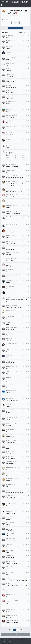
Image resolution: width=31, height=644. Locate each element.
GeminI (8, 435)
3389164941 (9, 484)
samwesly (8, 58)
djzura (7, 523)
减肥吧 (8, 63)
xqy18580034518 (10, 317)
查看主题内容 (6, 19)
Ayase (7, 264)
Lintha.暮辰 (9, 344)
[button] (25, 32)
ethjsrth (8, 496)
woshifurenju (9, 211)
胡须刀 (8, 140)
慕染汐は (8, 338)
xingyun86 (8, 15)
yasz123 (8, 236)
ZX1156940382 (9, 328)
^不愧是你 (8, 322)
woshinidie (9, 90)
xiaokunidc (9, 102)
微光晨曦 (8, 391)
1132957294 (9, 556)
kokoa (7, 69)
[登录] (2, 5)
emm (7, 286)
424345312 (9, 490)
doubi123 (8, 164)
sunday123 (9, 578)
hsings (8, 451)
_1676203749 (13, 600)
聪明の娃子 (9, 217)
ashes (7, 429)
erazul (7, 410)
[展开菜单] (3, 2)
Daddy (8, 230)
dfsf (7, 572)
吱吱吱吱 (8, 610)
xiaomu (8, 517)
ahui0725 (8, 36)
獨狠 (7, 550)
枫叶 (7, 132)
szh (7, 46)
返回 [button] (16, 634)
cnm (7, 567)
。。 (7, 121)
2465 (7, 589)
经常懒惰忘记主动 (10, 467)
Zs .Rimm (8, 504)
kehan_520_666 (10, 253)
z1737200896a (9, 462)
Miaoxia (8, 446)
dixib (7, 85)
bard (7, 399)
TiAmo (8, 533)
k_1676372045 (9, 620)
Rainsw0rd (9, 194)
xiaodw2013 (9, 615)
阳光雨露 (8, 512)
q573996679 (9, 305)
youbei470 (8, 441)
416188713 (9, 423)
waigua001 (9, 418)
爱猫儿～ (8, 595)
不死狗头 (8, 311)
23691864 (8, 41)
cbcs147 (8, 96)
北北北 (8, 404)
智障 (7, 241)
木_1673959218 (10, 479)
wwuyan (8, 562)
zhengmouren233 (10, 275)
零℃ (7, 110)
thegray (8, 333)
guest (7, 377)
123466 (8, 545)
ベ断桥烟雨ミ (9, 52)
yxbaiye (8, 170)
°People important (10, 258)
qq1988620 (9, 367)
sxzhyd (8, 127)
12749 (7, 385)
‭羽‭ (7, 145)
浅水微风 (8, 355)
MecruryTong (9, 176)
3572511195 (9, 269)
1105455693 (9, 115)
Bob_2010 (8, 539)
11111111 (8, 350)
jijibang (8, 247)
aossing (8, 361)
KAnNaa (8, 181)
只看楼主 (21, 32)
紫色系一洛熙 (9, 206)
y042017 (8, 74)
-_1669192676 (9, 281)
